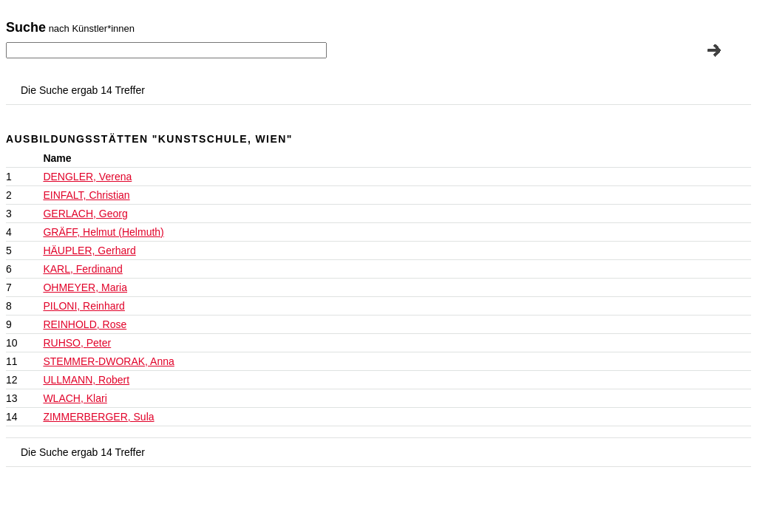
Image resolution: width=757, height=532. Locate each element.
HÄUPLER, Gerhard (89, 250)
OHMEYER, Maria (85, 287)
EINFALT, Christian (86, 195)
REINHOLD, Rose (85, 324)
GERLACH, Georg (85, 214)
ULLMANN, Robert (86, 380)
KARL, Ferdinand (82, 269)
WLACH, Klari (75, 398)
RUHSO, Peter (77, 343)
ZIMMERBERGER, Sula (98, 417)
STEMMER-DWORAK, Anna (108, 361)
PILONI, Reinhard (84, 306)
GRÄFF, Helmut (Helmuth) (103, 232)
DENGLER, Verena (87, 177)
